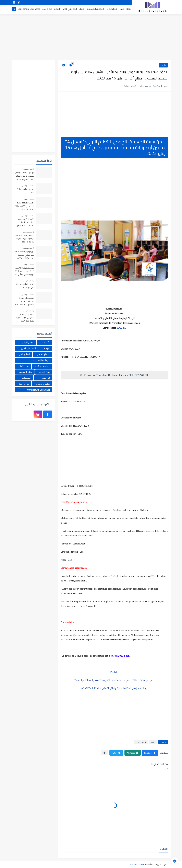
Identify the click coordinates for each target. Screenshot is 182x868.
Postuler (114, 672)
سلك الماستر (44, 372)
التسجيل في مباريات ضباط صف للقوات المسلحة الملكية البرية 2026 (25, 222)
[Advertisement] (91, 38)
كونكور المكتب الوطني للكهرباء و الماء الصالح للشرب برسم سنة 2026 (25, 176)
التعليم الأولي (141, 742)
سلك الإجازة (23, 366)
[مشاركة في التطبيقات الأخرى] (104, 753)
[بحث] (14, 10)
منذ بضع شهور (27, 169)
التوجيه (57, 10)
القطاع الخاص (112, 10)
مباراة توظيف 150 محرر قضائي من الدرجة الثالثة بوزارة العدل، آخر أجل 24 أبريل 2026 (24, 271)
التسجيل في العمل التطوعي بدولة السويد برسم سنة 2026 (25, 318)
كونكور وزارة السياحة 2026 (25, 191)
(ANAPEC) (121, 328)
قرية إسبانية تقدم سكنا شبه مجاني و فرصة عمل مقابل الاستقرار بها (25, 255)
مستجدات (27, 378)
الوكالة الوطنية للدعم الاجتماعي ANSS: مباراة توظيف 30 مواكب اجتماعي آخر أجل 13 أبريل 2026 (24, 206)
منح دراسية (47, 10)
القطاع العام (126, 10)
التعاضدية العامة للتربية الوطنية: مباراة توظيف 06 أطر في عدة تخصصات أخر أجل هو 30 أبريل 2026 (24, 239)
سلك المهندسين (25, 372)
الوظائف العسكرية (95, 10)
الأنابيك (82, 10)
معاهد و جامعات (43, 384)
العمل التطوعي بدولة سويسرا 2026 (25, 286)
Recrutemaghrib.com (138, 864)
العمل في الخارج (70, 10)
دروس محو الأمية (42, 366)
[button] (150, 753)
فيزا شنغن (45, 378)
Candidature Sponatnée (29, 10)
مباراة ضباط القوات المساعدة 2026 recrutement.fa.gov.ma (24, 301)
